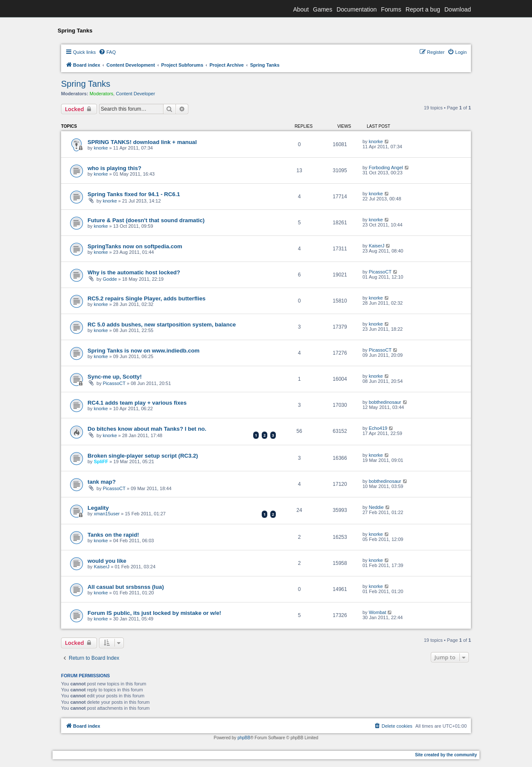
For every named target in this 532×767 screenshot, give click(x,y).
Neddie (376, 507)
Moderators (102, 94)
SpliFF (101, 461)
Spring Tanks (86, 84)
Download (458, 9)
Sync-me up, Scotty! (115, 377)
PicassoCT (380, 272)
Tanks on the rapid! (113, 535)
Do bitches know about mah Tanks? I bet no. (147, 429)
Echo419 (378, 428)
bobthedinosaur (385, 402)
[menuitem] (107, 52)
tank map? (102, 482)
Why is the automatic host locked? (134, 272)
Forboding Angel (386, 168)
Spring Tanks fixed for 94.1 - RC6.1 (134, 194)
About (301, 9)
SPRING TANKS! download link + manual (142, 142)
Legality (98, 508)
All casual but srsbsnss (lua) (126, 587)
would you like (107, 561)
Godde (110, 279)
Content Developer (135, 94)
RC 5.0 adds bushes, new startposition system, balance (162, 325)
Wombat (378, 612)
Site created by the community (446, 755)
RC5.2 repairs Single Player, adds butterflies (146, 298)
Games (323, 9)
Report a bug (423, 9)
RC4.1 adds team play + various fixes (137, 403)
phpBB (244, 738)
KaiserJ (377, 246)
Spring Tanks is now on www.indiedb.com (143, 351)
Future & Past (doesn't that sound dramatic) (146, 220)
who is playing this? (114, 168)
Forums (391, 9)
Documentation (357, 9)
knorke (101, 148)
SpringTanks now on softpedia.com (135, 246)
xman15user (107, 514)
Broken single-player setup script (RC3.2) (143, 456)
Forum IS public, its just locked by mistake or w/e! (154, 613)
